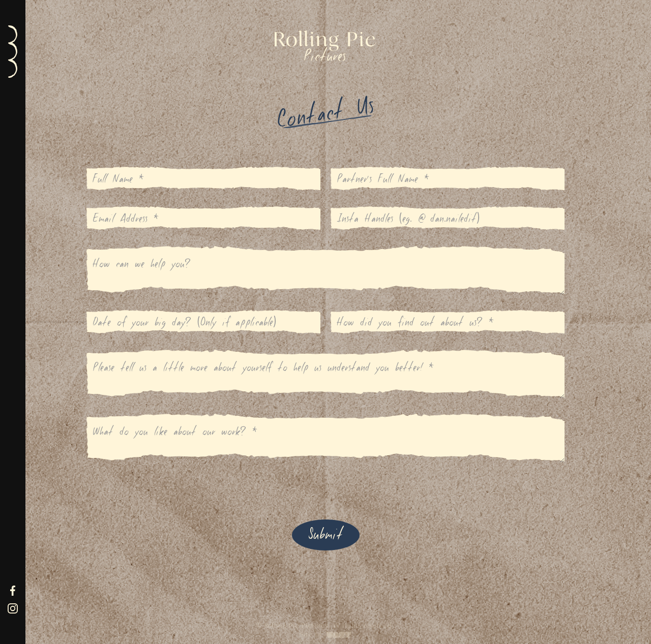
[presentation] (164, 487)
